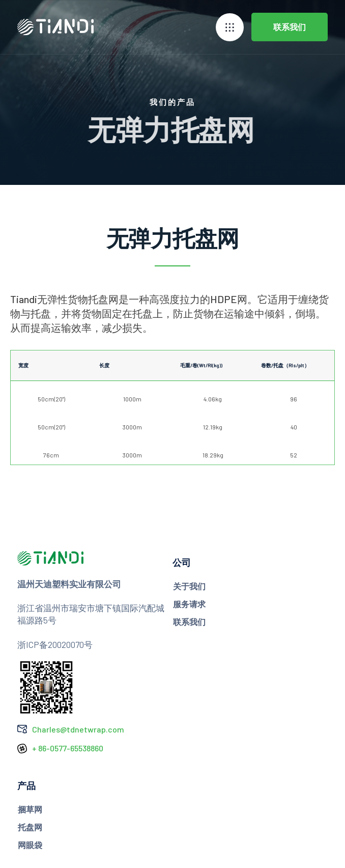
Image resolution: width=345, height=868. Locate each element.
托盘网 (30, 827)
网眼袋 (30, 845)
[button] (230, 24)
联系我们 (290, 24)
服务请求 (189, 604)
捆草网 (30, 809)
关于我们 (189, 586)
